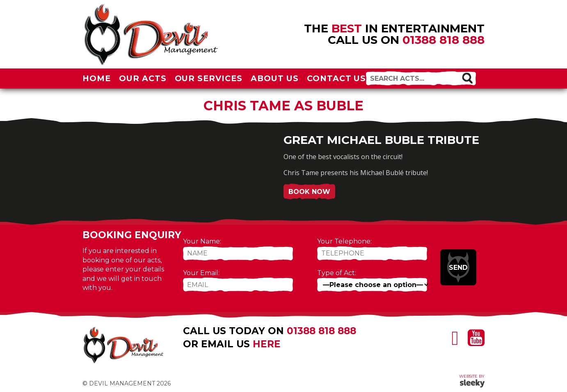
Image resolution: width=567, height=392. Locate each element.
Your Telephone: (344, 241)
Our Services (209, 78)
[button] (467, 78)
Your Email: (201, 273)
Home (97, 78)
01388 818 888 (444, 40)
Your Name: (202, 241)
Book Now (309, 192)
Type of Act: (337, 273)
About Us (275, 78)
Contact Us (337, 78)
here (267, 344)
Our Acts (143, 78)
